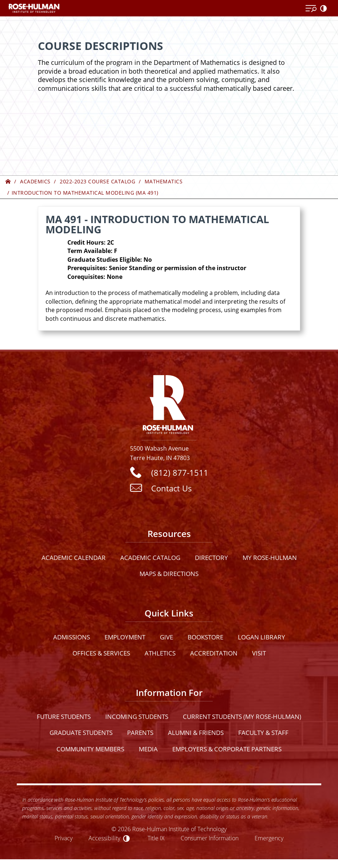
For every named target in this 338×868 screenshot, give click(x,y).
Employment (125, 637)
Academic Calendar (74, 558)
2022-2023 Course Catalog (97, 181)
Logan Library (262, 637)
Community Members (90, 749)
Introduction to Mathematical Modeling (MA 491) (85, 193)
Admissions (72, 637)
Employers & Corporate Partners (227, 749)
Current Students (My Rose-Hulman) (242, 717)
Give (166, 637)
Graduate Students (81, 733)
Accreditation (214, 653)
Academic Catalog (150, 558)
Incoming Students (137, 717)
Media (148, 749)
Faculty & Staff (263, 733)
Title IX (156, 838)
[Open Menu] (311, 9)
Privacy (64, 838)
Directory (211, 558)
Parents (140, 733)
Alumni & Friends (196, 733)
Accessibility (104, 838)
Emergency (269, 838)
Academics (35, 181)
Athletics (160, 653)
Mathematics (164, 181)
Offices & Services (101, 653)
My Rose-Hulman (270, 558)
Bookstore (205, 637)
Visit (259, 653)
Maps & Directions (169, 574)
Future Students (64, 717)
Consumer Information (210, 838)
